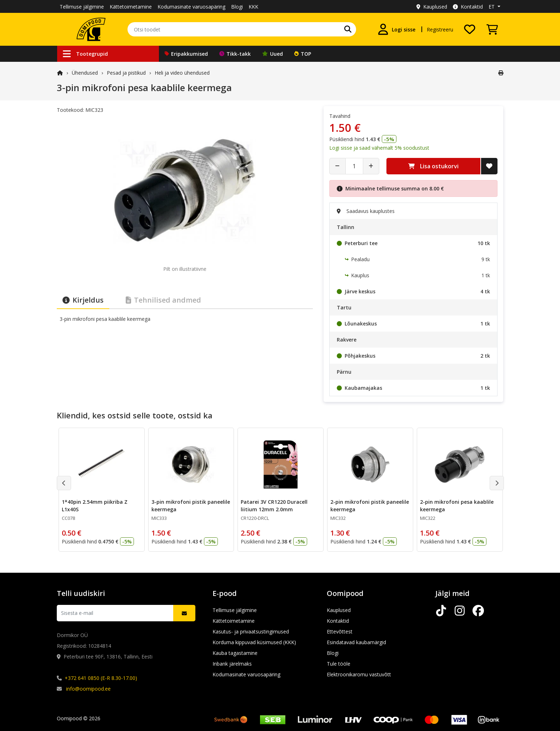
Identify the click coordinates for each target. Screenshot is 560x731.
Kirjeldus (83, 300)
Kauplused (432, 7)
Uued (272, 54)
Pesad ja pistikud (126, 73)
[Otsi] (348, 29)
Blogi (237, 7)
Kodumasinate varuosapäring (191, 7)
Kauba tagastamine (235, 653)
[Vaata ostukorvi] (492, 29)
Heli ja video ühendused (182, 73)
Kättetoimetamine (131, 7)
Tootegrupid (85, 54)
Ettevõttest (340, 631)
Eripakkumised (186, 54)
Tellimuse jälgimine (82, 7)
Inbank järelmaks (232, 664)
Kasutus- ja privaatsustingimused (251, 631)
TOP (303, 54)
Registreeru (440, 29)
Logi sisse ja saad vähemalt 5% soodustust (379, 148)
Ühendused (85, 73)
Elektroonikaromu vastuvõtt (359, 674)
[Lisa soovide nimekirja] (489, 166)
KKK (253, 7)
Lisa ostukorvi (433, 166)
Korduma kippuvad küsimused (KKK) (254, 642)
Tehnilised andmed (163, 300)
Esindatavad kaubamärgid (356, 642)
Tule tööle (339, 664)
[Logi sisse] (396, 29)
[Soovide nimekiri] (470, 29)
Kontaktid (468, 7)
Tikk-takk (235, 54)
